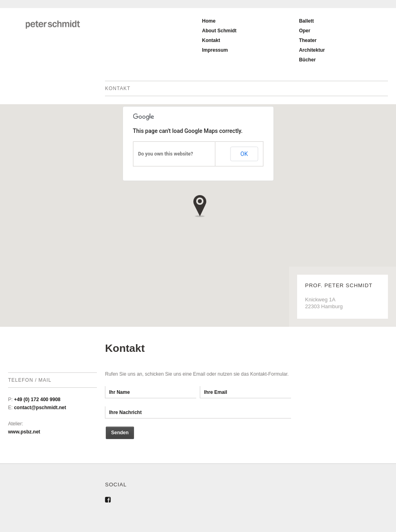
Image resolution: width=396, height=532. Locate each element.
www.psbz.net (24, 432)
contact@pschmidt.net (40, 408)
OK (244, 154)
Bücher (307, 60)
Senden (120, 433)
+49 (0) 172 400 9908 (37, 400)
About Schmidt (219, 31)
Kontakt (211, 40)
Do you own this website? (166, 154)
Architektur (312, 50)
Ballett (307, 21)
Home (208, 21)
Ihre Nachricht (198, 412)
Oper (305, 31)
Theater (308, 40)
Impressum (215, 50)
